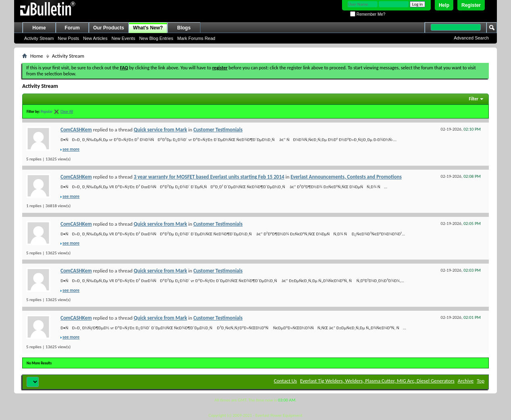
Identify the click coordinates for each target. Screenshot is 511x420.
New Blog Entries (156, 38)
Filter (473, 99)
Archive (466, 381)
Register (471, 5)
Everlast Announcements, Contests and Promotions (346, 177)
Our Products (109, 28)
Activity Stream (39, 38)
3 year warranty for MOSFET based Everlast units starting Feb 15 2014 (209, 177)
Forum (72, 28)
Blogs (184, 28)
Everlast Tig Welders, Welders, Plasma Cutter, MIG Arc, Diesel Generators (377, 381)
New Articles (95, 38)
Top (481, 381)
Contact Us (285, 381)
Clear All (67, 111)
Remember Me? (368, 14)
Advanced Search (471, 38)
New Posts (68, 38)
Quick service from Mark (161, 130)
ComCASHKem (76, 130)
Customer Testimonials (218, 130)
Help (444, 5)
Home (39, 28)
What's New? (148, 28)
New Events (123, 38)
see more (71, 149)
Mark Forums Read (196, 38)
